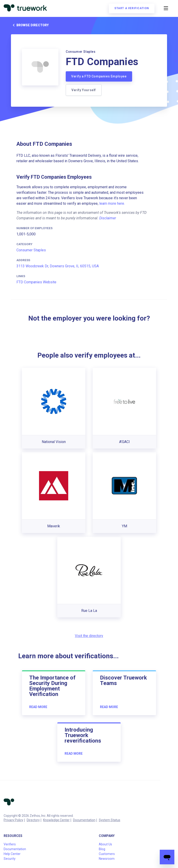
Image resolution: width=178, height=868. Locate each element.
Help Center (12, 854)
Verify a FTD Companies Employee (99, 76)
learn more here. (112, 203)
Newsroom (107, 859)
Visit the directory (89, 636)
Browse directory (30, 25)
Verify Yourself (84, 90)
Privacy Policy (13, 820)
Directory (33, 820)
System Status (110, 820)
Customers (107, 854)
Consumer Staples (31, 250)
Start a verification (132, 8)
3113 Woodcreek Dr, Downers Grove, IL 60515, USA (58, 266)
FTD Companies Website (36, 282)
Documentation (84, 820)
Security (10, 859)
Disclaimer (108, 218)
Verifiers (10, 844)
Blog (102, 849)
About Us (105, 844)
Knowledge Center (56, 820)
